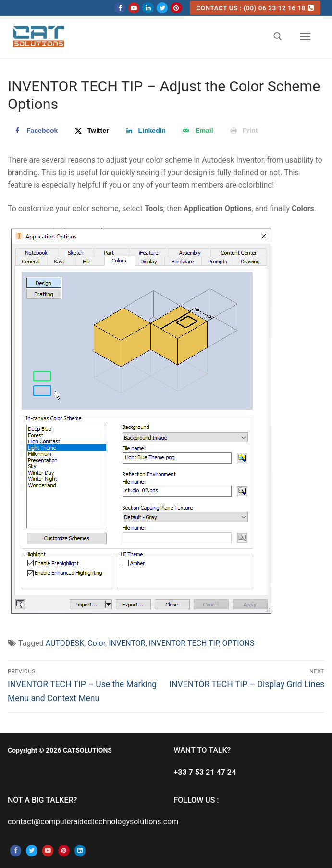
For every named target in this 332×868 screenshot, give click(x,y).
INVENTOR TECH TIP (184, 643)
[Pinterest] (176, 8)
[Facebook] (120, 8)
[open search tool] (278, 36)
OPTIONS (239, 643)
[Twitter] (162, 8)
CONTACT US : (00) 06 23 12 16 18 (255, 8)
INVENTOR (127, 643)
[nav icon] (305, 37)
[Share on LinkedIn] (145, 131)
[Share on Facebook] (35, 131)
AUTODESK (65, 643)
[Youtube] (134, 8)
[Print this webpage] (243, 131)
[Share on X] (91, 131)
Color (96, 643)
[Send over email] (197, 131)
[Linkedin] (148, 8)
